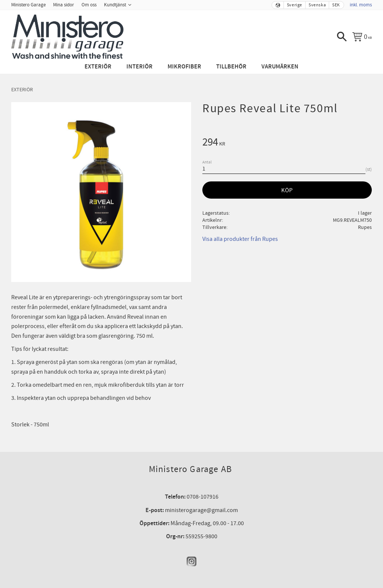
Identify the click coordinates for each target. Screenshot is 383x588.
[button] (342, 37)
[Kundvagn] (362, 37)
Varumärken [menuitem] (280, 67)
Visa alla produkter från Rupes (240, 239)
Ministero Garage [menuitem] (28, 5)
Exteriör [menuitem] (98, 67)
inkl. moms (361, 5)
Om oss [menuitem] (89, 5)
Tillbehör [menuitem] (231, 67)
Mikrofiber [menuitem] (184, 67)
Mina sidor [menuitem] (64, 5)
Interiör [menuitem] (140, 67)
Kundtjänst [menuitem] (115, 5)
